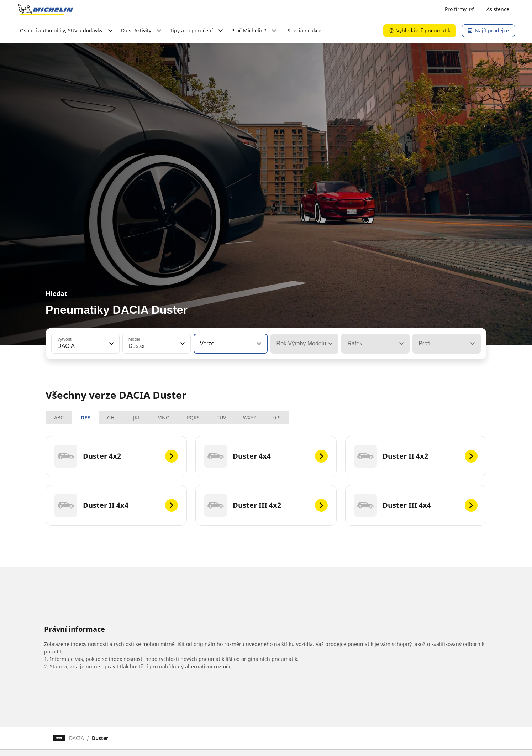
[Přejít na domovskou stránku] (46, 9)
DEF (85, 418)
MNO (164, 418)
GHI (112, 418)
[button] (111, 344)
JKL (137, 418)
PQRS (193, 418)
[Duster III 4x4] (416, 505)
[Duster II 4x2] (416, 456)
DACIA (77, 738)
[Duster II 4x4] (116, 505)
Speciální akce (304, 30)
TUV (221, 418)
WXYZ (250, 418)
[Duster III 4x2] (266, 505)
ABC (59, 418)
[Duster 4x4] (266, 456)
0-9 (277, 418)
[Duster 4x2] (116, 456)
